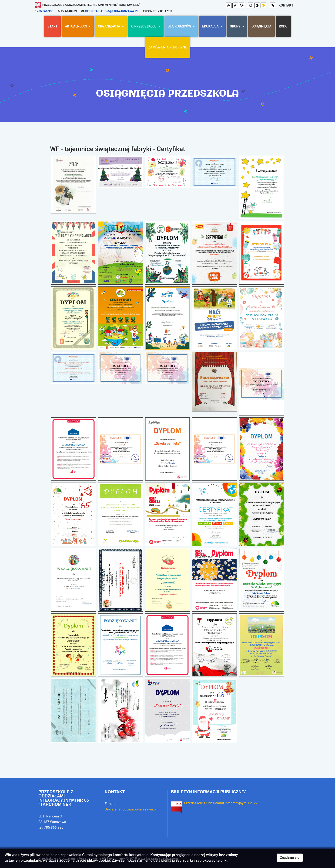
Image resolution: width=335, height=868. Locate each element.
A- (229, 5)
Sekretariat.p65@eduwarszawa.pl (112, 11)
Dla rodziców (179, 26)
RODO (283, 26)
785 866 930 (45, 11)
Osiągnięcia (261, 26)
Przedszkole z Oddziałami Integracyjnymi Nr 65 (220, 803)
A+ (242, 5)
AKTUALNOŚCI (76, 26)
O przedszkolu (144, 26)
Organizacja (109, 26)
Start (52, 26)
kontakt (286, 5)
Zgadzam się (290, 858)
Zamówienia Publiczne (168, 47)
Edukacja (210, 26)
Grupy (235, 26)
